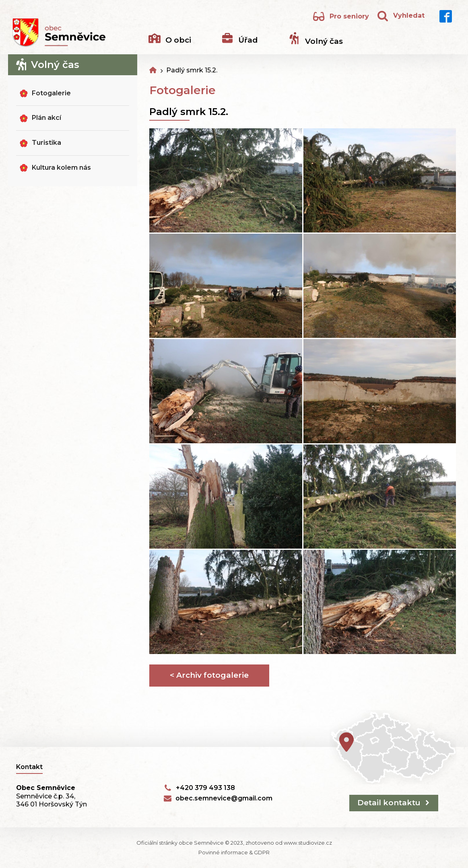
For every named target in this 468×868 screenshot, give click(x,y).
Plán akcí (46, 118)
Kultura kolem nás (61, 168)
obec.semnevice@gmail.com (224, 798)
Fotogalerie (51, 93)
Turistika (46, 143)
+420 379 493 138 (205, 788)
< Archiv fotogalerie (209, 675)
